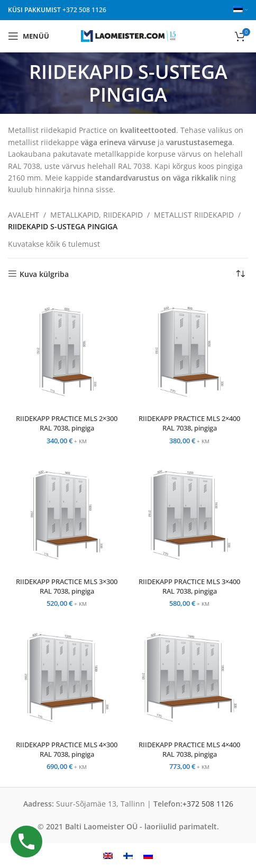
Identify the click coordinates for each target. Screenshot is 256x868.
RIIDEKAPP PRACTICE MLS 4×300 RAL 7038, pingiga (67, 750)
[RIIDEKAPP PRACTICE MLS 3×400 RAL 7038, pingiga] (189, 515)
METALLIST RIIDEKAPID (194, 215)
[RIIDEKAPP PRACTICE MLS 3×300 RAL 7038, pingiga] (67, 515)
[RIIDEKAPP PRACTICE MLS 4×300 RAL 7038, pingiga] (67, 677)
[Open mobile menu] (29, 36)
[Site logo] (128, 35)
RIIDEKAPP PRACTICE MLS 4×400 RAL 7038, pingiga (189, 750)
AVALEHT (24, 215)
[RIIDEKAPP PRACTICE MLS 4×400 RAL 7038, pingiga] (189, 677)
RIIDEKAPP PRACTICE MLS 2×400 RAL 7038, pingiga (189, 423)
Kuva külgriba (44, 274)
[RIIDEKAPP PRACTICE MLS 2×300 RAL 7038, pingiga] (67, 352)
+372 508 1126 (84, 10)
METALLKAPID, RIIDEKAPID (97, 215)
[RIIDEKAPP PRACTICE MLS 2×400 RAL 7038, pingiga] (189, 352)
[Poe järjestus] (240, 274)
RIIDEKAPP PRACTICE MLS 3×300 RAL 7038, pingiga (67, 587)
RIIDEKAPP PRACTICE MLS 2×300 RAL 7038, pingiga (67, 423)
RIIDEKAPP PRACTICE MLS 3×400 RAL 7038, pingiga (189, 587)
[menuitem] (108, 856)
